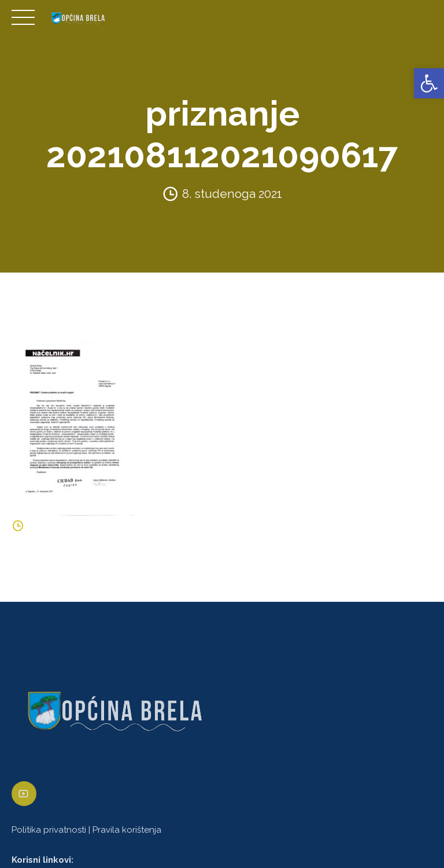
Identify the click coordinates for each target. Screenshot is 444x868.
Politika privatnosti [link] (49, 830)
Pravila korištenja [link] (127, 830)
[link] (429, 83)
